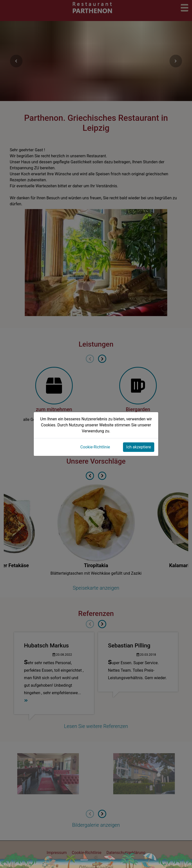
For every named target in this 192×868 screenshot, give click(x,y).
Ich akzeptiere (139, 447)
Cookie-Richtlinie (95, 447)
